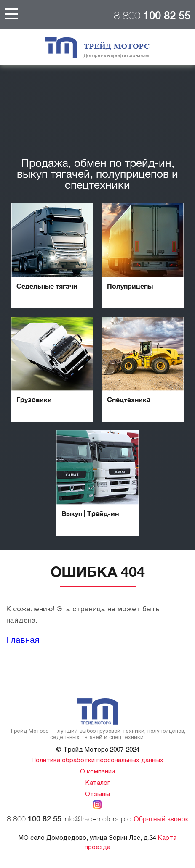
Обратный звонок (161, 819)
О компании (97, 771)
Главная (23, 639)
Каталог (98, 782)
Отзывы (97, 794)
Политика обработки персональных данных (97, 760)
